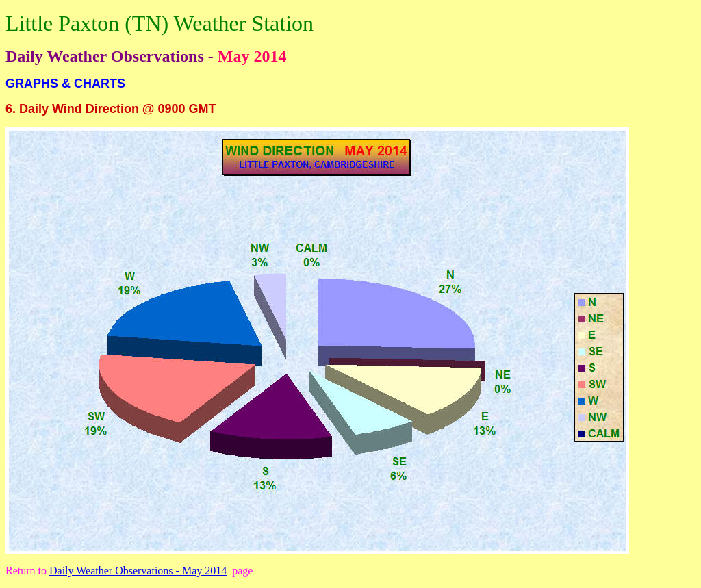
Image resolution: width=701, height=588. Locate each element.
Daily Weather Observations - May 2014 (138, 571)
